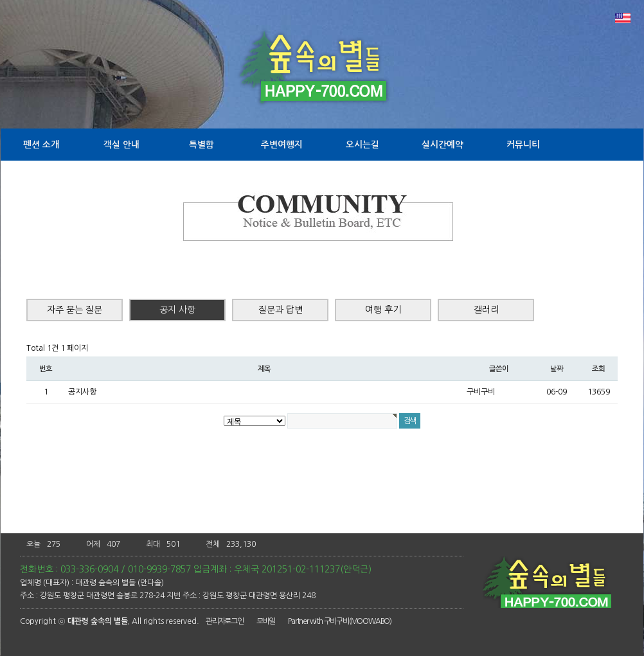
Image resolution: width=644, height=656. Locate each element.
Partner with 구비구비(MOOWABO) (340, 621)
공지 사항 (177, 310)
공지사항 (82, 392)
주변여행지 (282, 145)
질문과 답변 (281, 310)
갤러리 (486, 310)
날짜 (557, 369)
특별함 (201, 145)
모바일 (266, 621)
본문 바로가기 (0, 0)
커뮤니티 (523, 145)
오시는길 (362, 145)
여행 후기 (383, 310)
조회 (598, 369)
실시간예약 (443, 145)
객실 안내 (121, 145)
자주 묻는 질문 (75, 310)
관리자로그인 (225, 621)
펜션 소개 (41, 145)
